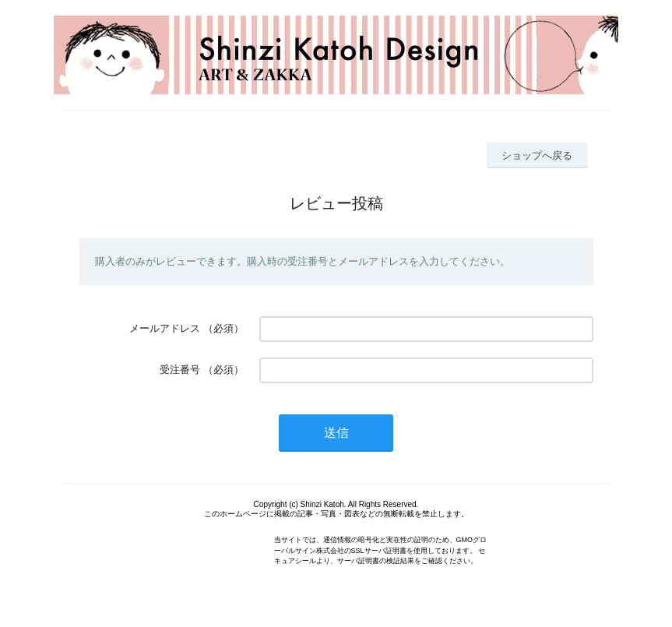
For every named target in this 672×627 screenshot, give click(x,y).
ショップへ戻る (537, 155)
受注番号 (180, 370)
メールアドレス (165, 328)
